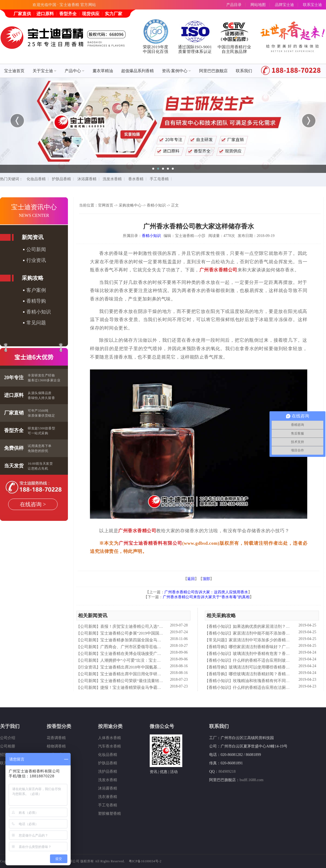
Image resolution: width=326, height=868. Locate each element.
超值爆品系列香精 (137, 71)
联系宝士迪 (312, 5)
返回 (191, 579)
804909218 (227, 772)
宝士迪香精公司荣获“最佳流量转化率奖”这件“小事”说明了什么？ (159, 681)
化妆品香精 (36, 179)
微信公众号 (162, 726)
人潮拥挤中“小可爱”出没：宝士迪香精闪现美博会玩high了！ (155, 660)
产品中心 (75, 71)
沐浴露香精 (87, 179)
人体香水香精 (109, 738)
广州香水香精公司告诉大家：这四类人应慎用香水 (206, 592)
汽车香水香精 (109, 746)
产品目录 (234, 5)
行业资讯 (36, 260)
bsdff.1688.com (252, 780)
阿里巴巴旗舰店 (213, 71)
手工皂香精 (159, 179)
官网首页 (106, 205)
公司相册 (8, 746)
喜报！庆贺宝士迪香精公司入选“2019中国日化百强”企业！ (153, 626)
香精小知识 (39, 312)
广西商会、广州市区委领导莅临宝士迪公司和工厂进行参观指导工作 (161, 647)
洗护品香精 (108, 772)
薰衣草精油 (103, 71)
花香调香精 (56, 738)
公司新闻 (36, 249)
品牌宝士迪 (284, 5)
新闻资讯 (33, 237)
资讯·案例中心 (176, 71)
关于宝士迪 (45, 71)
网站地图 (258, 5)
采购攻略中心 (130, 205)
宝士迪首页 (14, 71)
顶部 (206, 579)
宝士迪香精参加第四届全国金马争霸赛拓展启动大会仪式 (151, 640)
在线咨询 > (33, 504)
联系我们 (244, 71)
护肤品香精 (61, 179)
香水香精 (136, 179)
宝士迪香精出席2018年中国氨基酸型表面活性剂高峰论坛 (151, 667)
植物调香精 (56, 746)
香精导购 (36, 301)
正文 (175, 205)
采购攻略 (33, 278)
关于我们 (10, 726)
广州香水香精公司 (218, 270)
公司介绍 (8, 738)
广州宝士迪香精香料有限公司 (151, 543)
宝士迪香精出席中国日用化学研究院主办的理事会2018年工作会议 (159, 674)
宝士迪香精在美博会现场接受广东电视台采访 (141, 654)
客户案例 (36, 290)
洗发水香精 (112, 179)
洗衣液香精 (108, 797)
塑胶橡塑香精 (109, 814)
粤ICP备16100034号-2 (145, 861)
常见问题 (36, 323)
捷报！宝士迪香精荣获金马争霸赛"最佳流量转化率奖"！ (151, 688)
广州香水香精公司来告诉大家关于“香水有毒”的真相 (206, 597)
